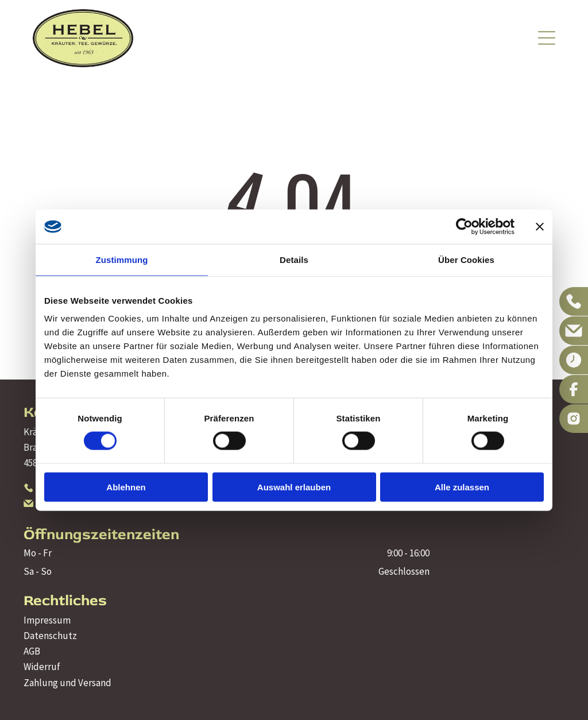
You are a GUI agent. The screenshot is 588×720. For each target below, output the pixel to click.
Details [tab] (294, 259)
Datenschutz (50, 636)
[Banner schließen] (540, 226)
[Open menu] (547, 38)
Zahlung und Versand (67, 683)
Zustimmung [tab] (122, 259)
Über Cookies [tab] (466, 259)
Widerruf (42, 667)
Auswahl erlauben (294, 487)
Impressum (47, 620)
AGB (32, 651)
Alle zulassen (462, 487)
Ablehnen (126, 487)
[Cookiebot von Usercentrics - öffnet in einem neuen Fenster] (464, 226)
